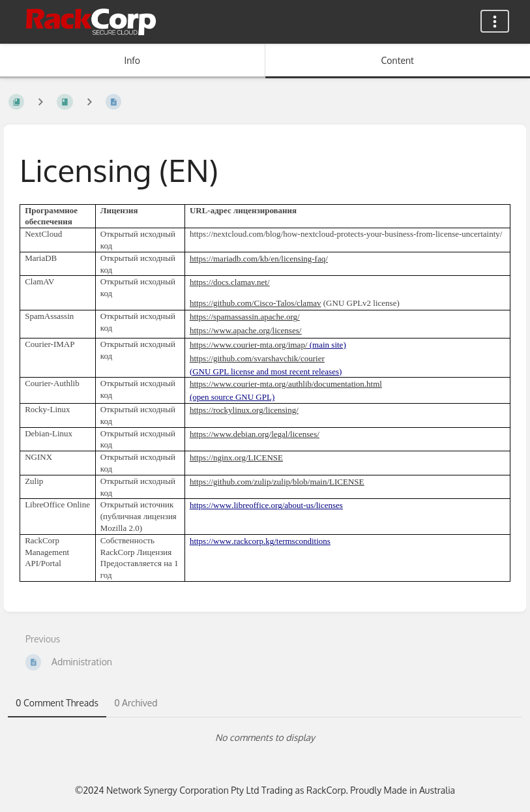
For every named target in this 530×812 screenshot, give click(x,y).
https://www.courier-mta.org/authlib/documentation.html (286, 384)
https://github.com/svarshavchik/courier (257, 358)
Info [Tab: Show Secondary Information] (132, 60)
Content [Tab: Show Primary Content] (398, 60)
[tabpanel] (265, 738)
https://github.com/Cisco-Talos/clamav (256, 303)
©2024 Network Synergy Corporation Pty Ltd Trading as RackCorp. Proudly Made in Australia (265, 790)
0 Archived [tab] (136, 703)
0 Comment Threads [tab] (57, 703)
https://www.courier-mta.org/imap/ (249, 345)
